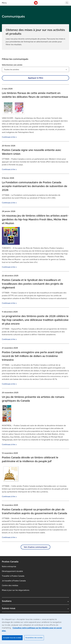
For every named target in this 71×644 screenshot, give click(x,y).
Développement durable (12, 571)
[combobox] (35, 69)
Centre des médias (10, 585)
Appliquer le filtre (36, 78)
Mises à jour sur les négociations (16, 590)
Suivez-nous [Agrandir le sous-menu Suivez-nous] (35, 608)
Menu (4, 3)
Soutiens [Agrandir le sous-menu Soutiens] (35, 601)
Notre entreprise (9, 566)
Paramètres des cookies (34, 638)
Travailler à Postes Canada (13, 576)
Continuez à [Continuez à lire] (10, 137)
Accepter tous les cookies (12, 638)
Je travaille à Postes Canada (14, 581)
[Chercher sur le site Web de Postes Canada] (67, 3)
